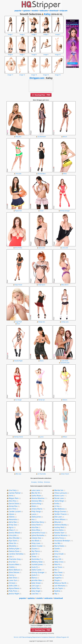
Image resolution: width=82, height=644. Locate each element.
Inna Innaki (59, 554)
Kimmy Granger (65, 211)
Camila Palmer (15, 493)
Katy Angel (36, 591)
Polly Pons (13, 591)
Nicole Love (59, 498)
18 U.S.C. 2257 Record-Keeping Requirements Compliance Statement (34, 637)
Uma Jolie (18, 174)
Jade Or (35, 554)
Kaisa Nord (36, 525)
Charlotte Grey (15, 559)
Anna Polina (18, 248)
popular (18, 11)
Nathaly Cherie (18, 437)
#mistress (47, 482)
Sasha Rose (36, 495)
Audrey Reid (59, 527)
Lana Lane (42, 248)
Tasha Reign (59, 501)
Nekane (65, 400)
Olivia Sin (12, 543)
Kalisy (47, 14)
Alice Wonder (14, 538)
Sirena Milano (60, 519)
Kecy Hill (58, 559)
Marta (42, 361)
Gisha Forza (59, 538)
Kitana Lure (59, 495)
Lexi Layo (35, 586)
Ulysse (11, 514)
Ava (33, 519)
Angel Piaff (18, 322)
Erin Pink (12, 509)
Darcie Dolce (14, 503)
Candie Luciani (15, 511)
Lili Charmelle (42, 474)
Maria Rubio (59, 546)
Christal (12, 583)
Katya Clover (18, 285)
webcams (44, 11)
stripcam (64, 11)
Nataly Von (42, 322)
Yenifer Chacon (60, 514)
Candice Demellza (16, 554)
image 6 (10, 54)
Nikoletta (12, 546)
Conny (11, 575)
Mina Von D (65, 285)
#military (40, 482)
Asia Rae (35, 527)
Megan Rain (14, 498)
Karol (18, 324)
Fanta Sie (58, 575)
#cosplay (34, 482)
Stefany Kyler (14, 548)
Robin (34, 506)
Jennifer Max (37, 580)
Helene (12, 517)
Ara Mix (57, 543)
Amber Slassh (65, 474)
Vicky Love (36, 543)
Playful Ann (18, 211)
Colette (12, 567)
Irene (11, 495)
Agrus (11, 527)
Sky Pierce (36, 551)
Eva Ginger (18, 400)
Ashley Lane (65, 322)
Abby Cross (59, 562)
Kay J (56, 556)
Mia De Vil (36, 493)
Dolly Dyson (42, 285)
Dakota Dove (14, 551)
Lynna (42, 437)
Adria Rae (13, 522)
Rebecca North (60, 583)
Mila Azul (18, 474)
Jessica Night (14, 594)
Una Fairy (13, 490)
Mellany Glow (37, 562)
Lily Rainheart (42, 137)
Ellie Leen (58, 517)
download (54, 11)
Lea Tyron (58, 567)
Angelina (58, 578)
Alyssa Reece (14, 588)
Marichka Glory (38, 522)
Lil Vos (57, 506)
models (35, 11)
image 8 (34, 54)
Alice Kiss (12, 501)
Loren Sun (13, 580)
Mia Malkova (59, 509)
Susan (42, 211)
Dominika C (36, 559)
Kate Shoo (13, 578)
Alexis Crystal (37, 546)
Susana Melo (14, 564)
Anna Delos (59, 530)
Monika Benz (42, 174)
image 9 (46, 54)
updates (27, 11)
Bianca (34, 578)
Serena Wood (14, 533)
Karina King (36, 503)
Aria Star (12, 562)
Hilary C (12, 530)
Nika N (57, 564)
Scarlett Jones (37, 564)
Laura (34, 514)
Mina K (65, 137)
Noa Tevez (58, 572)
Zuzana (34, 548)
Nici (56, 570)
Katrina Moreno (61, 535)
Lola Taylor (59, 588)
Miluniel (57, 522)
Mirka (65, 174)
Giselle (57, 548)
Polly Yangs (36, 511)
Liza (10, 556)
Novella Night (18, 361)
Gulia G (34, 575)
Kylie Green (36, 583)
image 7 (22, 54)
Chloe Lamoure (60, 493)
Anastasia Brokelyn (62, 541)
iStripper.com (37, 78)
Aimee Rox (13, 506)
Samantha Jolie (65, 363)
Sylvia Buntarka (38, 535)
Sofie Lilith (13, 586)
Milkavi (65, 437)
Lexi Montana (60, 586)
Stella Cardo (36, 570)
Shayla (57, 580)
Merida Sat (59, 490)
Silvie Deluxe (14, 572)
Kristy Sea (13, 525)
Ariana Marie (37, 509)
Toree (34, 556)
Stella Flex (36, 588)
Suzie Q (35, 567)
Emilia (57, 503)
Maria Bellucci (14, 570)
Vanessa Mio (37, 501)
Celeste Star (36, 538)
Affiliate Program (61, 637)
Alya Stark (13, 541)
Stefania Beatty (60, 525)
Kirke (56, 551)
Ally (56, 594)
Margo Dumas (60, 511)
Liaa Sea (35, 594)
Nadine (57, 591)
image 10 (58, 54)
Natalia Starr (59, 533)
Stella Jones (36, 517)
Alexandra (13, 519)
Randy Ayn (42, 400)
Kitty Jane (18, 137)
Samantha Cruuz (38, 533)
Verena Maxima (38, 498)
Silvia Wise (36, 530)
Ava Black (35, 541)
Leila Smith (65, 361)
